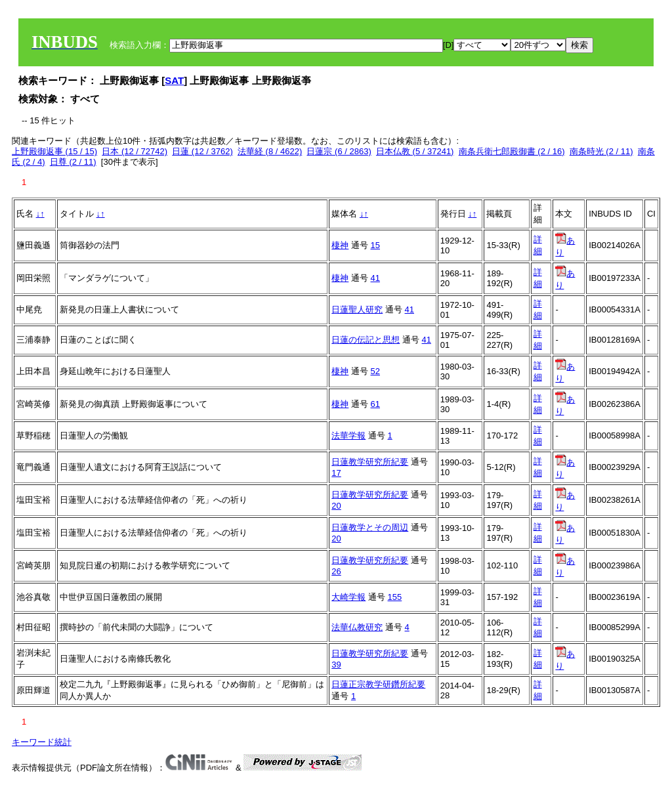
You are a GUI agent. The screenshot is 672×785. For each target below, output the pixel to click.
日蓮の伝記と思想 (366, 340)
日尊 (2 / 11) (73, 162)
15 (375, 245)
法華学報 (348, 435)
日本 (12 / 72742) (135, 151)
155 (395, 597)
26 (336, 571)
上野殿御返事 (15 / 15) (54, 151)
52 (375, 371)
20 (336, 506)
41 (375, 278)
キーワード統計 (42, 742)
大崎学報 (348, 597)
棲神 (340, 245)
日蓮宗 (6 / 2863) (339, 151)
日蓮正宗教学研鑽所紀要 (378, 684)
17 (336, 473)
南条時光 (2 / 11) (601, 151)
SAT (174, 80)
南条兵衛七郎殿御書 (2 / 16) (512, 151)
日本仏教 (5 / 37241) (415, 151)
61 (375, 404)
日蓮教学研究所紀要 (370, 462)
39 (336, 665)
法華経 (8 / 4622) (270, 151)
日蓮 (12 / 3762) (202, 151)
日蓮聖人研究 (357, 309)
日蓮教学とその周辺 (370, 527)
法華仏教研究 (357, 627)
